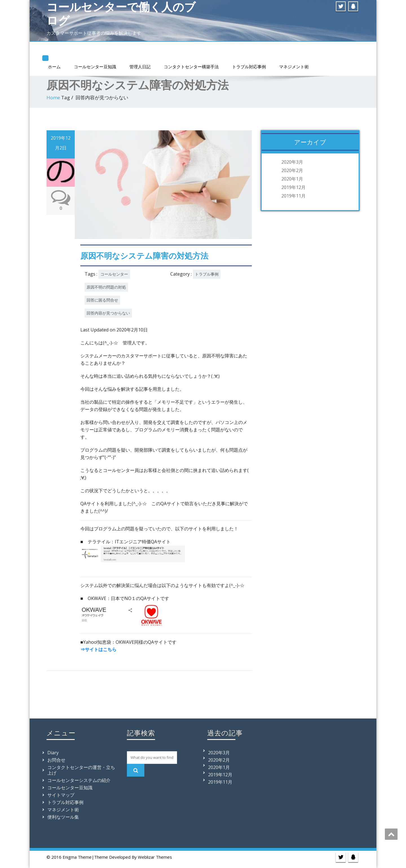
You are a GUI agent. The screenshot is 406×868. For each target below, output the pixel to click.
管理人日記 (140, 67)
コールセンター (114, 274)
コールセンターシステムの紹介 (79, 780)
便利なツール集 (63, 817)
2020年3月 (292, 162)
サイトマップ (61, 795)
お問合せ (56, 760)
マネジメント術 (294, 67)
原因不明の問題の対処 (106, 287)
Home (53, 97)
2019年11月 (294, 196)
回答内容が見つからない (108, 313)
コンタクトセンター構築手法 (191, 67)
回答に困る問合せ (102, 300)
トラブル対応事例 (249, 67)
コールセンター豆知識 (95, 67)
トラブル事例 (207, 274)
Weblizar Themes (155, 857)
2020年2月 (292, 170)
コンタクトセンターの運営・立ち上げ (81, 770)
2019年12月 (294, 187)
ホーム (54, 67)
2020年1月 (292, 179)
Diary (53, 753)
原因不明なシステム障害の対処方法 (144, 256)
